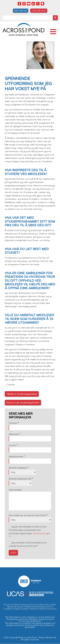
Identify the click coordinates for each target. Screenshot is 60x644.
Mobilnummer (16, 457)
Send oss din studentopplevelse (23, 403)
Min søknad (21, 11)
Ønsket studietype (18, 468)
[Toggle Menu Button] (53, 32)
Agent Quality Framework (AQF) (30, 609)
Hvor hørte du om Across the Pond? (27, 515)
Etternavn (14, 434)
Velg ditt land (39, 11)
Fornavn (13, 423)
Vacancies (52, 609)
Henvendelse (15, 490)
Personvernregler (42, 533)
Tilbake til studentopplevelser (22, 394)
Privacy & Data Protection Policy (19, 605)
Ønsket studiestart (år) (20, 479)
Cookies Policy (44, 605)
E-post (12, 445)
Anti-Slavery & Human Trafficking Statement (32, 606)
